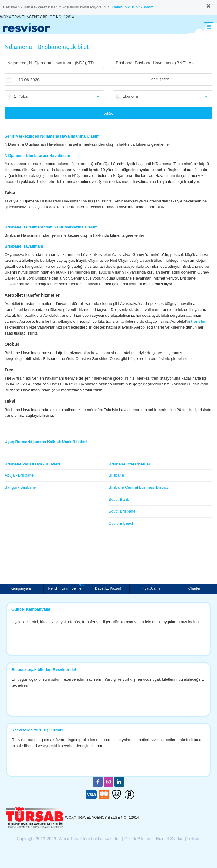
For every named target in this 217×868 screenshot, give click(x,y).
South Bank (119, 499)
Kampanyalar (22, 588)
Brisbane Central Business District (138, 487)
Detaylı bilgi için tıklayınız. (133, 7)
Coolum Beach (121, 523)
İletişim (194, 839)
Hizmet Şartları (170, 839)
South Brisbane (122, 511)
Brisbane (116, 475)
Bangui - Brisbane (20, 487)
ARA (109, 113)
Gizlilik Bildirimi (138, 839)
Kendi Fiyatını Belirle (67, 587)
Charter (194, 588)
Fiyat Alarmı (151, 588)
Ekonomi (130, 96)
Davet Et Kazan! (108, 588)
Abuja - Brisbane (19, 475)
